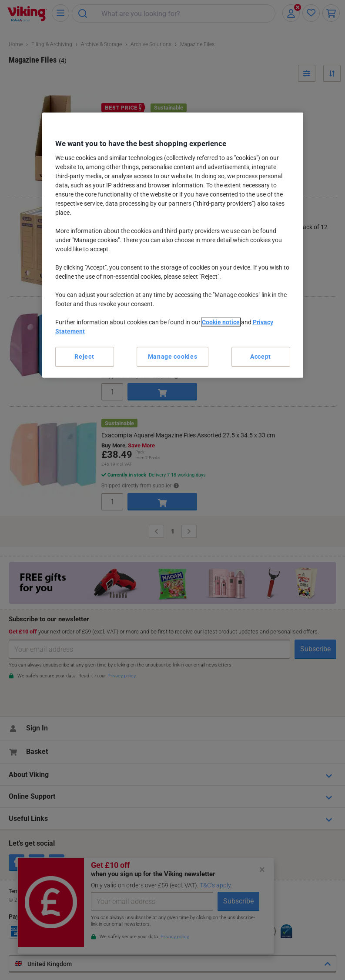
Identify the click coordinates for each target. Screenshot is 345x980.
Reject (84, 357)
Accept (261, 357)
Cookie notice (221, 322)
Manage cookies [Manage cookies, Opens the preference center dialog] (173, 357)
